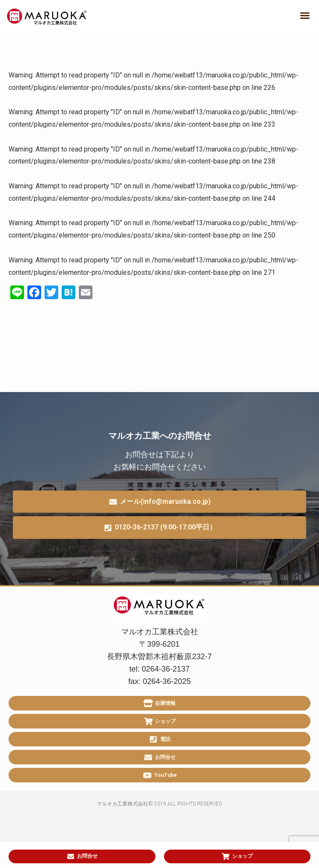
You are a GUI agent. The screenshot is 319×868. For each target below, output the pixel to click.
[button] (305, 15)
